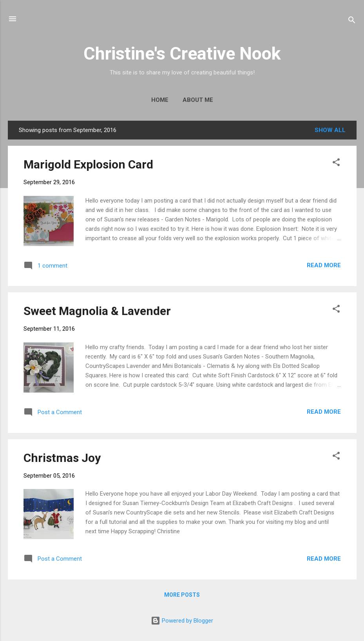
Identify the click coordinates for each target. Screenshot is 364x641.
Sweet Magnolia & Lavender (97, 311)
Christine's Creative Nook (182, 53)
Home (160, 100)
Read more (324, 265)
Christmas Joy (62, 458)
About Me (198, 100)
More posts (182, 595)
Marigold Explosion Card (88, 164)
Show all (330, 130)
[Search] (352, 21)
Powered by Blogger (182, 621)
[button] (336, 164)
